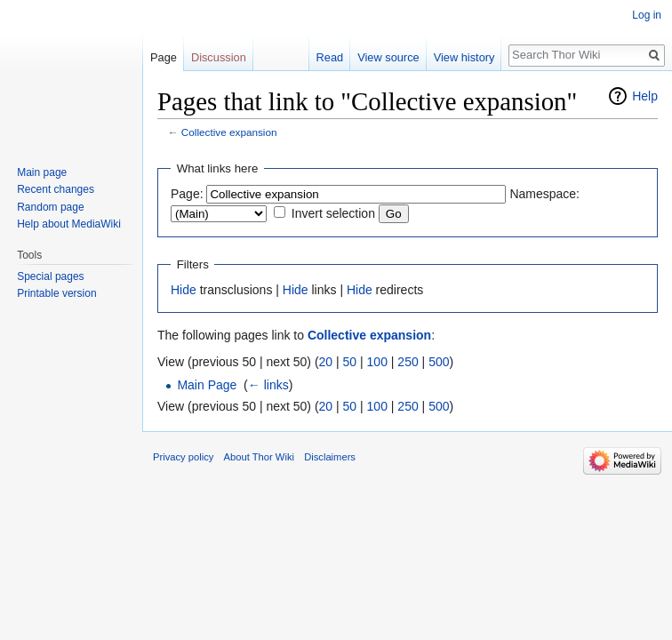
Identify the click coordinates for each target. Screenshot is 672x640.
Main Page (207, 385)
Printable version (56, 293)
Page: (187, 194)
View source (388, 57)
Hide (184, 290)
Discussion (219, 57)
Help (645, 96)
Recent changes (56, 189)
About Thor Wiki (259, 457)
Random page (50, 207)
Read (330, 57)
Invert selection (333, 213)
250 (408, 362)
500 (439, 362)
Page (164, 57)
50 (350, 362)
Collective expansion (229, 132)
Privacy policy (183, 457)
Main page (42, 172)
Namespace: (544, 194)
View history (464, 57)
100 (377, 362)
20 (326, 362)
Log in (647, 15)
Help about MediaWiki (69, 224)
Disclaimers (330, 457)
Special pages (50, 276)
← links (268, 385)
